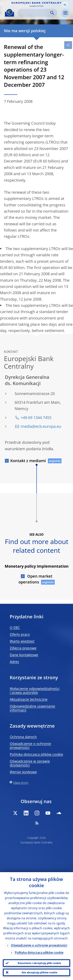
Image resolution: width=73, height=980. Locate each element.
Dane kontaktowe (24, 655)
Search (52, 13)
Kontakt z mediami (28, 461)
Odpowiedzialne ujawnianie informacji (32, 708)
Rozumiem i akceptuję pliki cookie (39, 963)
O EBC (15, 628)
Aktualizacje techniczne (29, 699)
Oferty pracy (20, 634)
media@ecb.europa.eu (41, 426)
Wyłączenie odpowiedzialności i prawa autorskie (35, 691)
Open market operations (35, 579)
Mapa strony (21, 782)
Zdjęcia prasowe (23, 648)
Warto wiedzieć (22, 641)
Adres (14, 662)
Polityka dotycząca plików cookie (36, 754)
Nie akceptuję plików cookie (40, 972)
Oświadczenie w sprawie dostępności (30, 763)
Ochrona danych (23, 737)
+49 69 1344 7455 (36, 418)
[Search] (34, 13)
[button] (65, 4)
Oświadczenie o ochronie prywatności (30, 746)
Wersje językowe (23, 772)
